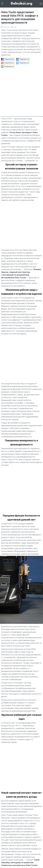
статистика (32, 828)
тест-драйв (21, 828)
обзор (16, 832)
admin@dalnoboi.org (18, 855)
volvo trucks (23, 706)
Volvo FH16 (13, 706)
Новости (5, 702)
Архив (31, 855)
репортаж (10, 828)
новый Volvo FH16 (8, 710)
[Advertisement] (21, 747)
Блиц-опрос (25, 832)
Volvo (4, 706)
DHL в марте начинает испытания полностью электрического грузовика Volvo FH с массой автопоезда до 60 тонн (20, 807)
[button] (41, 773)
